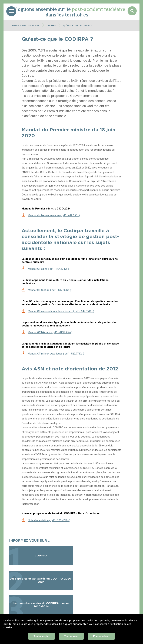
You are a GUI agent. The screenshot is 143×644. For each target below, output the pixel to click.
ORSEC (49, 410)
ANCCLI (27, 172)
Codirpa (27, 76)
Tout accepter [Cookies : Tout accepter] (41, 636)
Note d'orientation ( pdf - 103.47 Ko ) (49, 520)
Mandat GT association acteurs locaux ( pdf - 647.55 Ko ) (61, 311)
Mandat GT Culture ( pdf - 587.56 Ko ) (49, 290)
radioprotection (30, 504)
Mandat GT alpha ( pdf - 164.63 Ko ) (48, 269)
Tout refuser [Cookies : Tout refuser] (71, 636)
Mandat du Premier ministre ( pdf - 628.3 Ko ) (54, 215)
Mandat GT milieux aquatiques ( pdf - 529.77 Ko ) (56, 354)
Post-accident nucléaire (26, 26)
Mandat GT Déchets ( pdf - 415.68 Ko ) (50, 332)
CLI (63, 91)
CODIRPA (51, 26)
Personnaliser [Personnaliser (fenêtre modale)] (101, 636)
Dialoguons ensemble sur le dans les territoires (67, 12)
